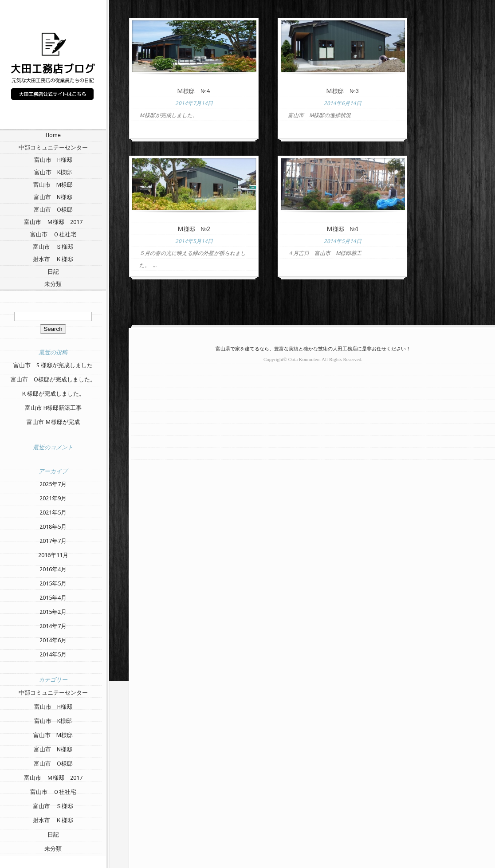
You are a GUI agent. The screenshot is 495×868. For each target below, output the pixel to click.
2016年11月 (53, 555)
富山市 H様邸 (53, 160)
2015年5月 (53, 583)
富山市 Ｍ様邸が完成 (53, 422)
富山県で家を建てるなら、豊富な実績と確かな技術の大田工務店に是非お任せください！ (313, 349)
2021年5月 (53, 513)
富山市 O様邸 (53, 210)
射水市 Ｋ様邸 (53, 259)
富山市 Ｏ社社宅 (53, 234)
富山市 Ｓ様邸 (53, 247)
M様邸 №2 (194, 229)
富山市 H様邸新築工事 (53, 408)
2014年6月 (53, 640)
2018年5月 (53, 527)
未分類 (53, 284)
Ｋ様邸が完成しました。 (53, 394)
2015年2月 (53, 612)
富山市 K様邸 (53, 172)
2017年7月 (53, 541)
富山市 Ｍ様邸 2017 (53, 222)
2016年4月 (53, 569)
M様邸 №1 (343, 229)
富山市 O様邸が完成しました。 (53, 379)
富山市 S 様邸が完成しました (53, 365)
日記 (53, 272)
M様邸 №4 (194, 91)
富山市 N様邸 (53, 197)
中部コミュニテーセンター (53, 147)
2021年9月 (53, 498)
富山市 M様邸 (53, 185)
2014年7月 (53, 626)
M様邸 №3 (342, 91)
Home (53, 135)
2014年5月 (53, 654)
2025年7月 (53, 484)
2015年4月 (53, 598)
